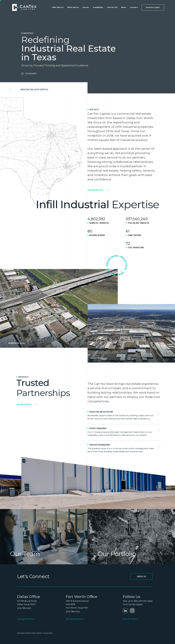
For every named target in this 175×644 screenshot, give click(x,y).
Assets (86, 7)
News (124, 7)
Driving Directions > (26, 619)
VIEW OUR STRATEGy (24, 404)
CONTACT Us (141, 576)
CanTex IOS (112, 7)
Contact (134, 7)
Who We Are (58, 7)
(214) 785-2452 (24, 608)
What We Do (73, 7)
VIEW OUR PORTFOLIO (95, 190)
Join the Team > (131, 619)
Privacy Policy (48, 633)
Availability (98, 7)
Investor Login (153, 7)
